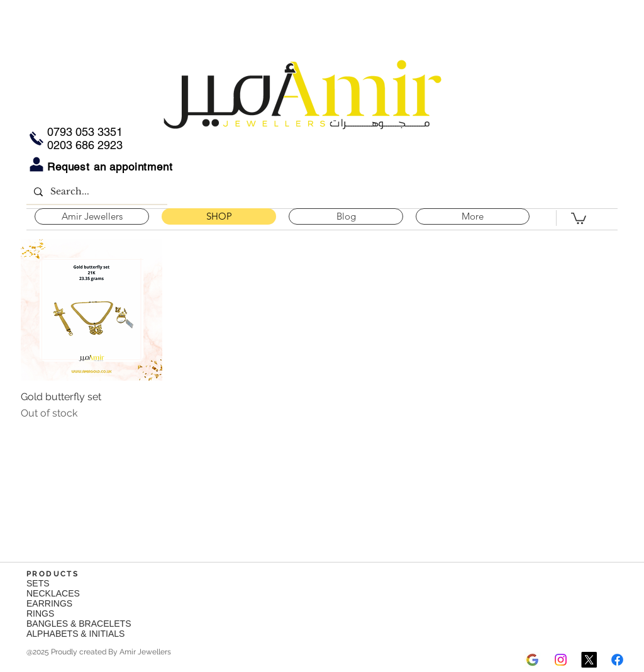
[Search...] (96, 192)
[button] (579, 218)
